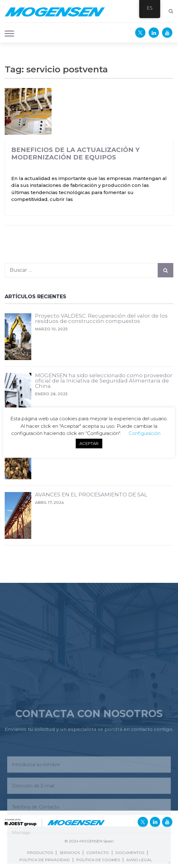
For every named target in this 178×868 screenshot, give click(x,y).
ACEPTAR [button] (89, 443)
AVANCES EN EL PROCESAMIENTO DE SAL (91, 495)
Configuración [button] (145, 433)
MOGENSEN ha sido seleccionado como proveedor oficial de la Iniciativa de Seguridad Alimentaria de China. (104, 381)
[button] (8, 33)
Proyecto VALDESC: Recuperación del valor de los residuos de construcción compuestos (101, 319)
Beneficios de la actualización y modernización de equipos (75, 154)
